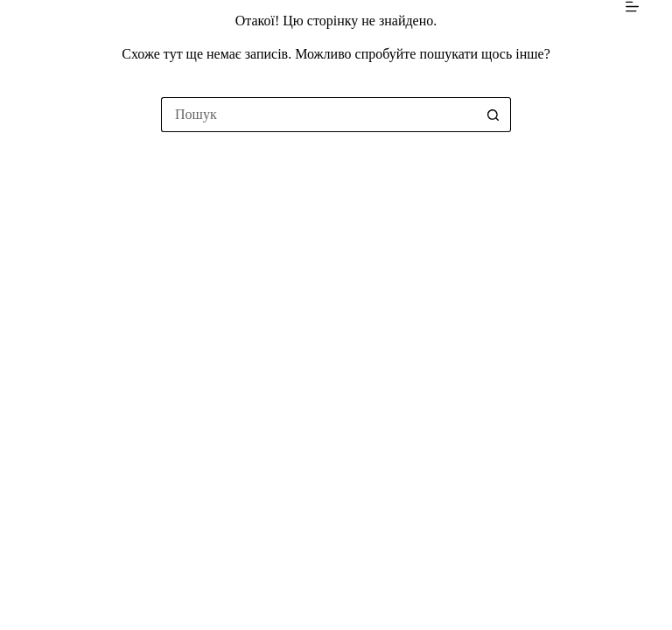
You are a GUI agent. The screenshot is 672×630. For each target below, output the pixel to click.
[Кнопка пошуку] (493, 115)
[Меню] (632, 7)
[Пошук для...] (318, 115)
